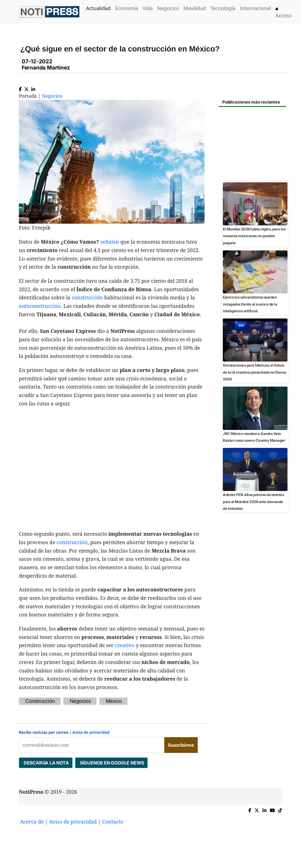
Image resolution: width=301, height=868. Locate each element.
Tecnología (223, 8)
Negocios (168, 8)
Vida (148, 8)
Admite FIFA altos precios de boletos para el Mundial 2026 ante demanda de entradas (253, 502)
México (114, 701)
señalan (110, 242)
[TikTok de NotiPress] (280, 809)
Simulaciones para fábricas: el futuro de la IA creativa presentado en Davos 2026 (254, 372)
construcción (87, 297)
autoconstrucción (40, 306)
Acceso (283, 13)
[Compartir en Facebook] (20, 88)
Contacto (113, 822)
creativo (125, 645)
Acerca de (32, 822)
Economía (127, 8)
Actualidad (98, 8)
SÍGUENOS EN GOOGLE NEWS (111, 763)
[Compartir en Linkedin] (33, 88)
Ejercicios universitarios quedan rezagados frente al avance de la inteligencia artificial (250, 304)
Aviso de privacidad (91, 732)
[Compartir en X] (26, 88)
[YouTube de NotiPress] (272, 809)
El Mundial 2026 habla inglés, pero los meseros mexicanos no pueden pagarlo (254, 236)
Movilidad (195, 8)
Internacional (255, 8)
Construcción (40, 701)
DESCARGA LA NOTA (46, 763)
